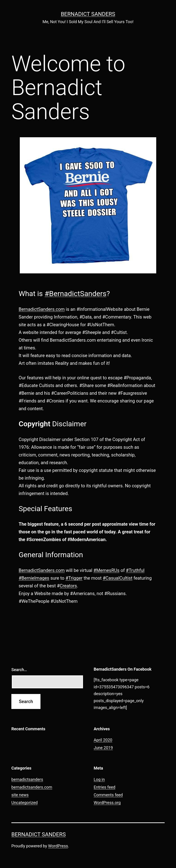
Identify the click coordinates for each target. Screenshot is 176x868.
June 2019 (103, 748)
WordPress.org (107, 803)
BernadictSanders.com (42, 309)
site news (20, 795)
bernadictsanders (27, 779)
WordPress (58, 846)
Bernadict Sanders (88, 14)
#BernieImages (34, 578)
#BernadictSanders (75, 294)
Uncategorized (25, 803)
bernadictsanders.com (32, 787)
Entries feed (104, 787)
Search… (19, 670)
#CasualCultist (118, 578)
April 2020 (103, 740)
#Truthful (135, 570)
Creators (68, 586)
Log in (99, 779)
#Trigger (74, 578)
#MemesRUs (106, 570)
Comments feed (108, 795)
